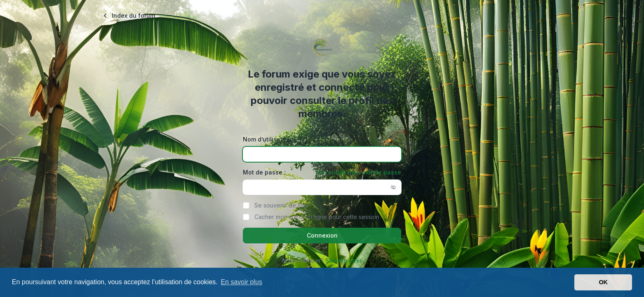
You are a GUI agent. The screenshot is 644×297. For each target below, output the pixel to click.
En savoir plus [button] (241, 282)
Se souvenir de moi (281, 205)
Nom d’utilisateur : (269, 139)
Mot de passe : (264, 172)
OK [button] (603, 282)
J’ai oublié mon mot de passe (359, 172)
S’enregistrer (344, 260)
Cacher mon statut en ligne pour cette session (317, 217)
